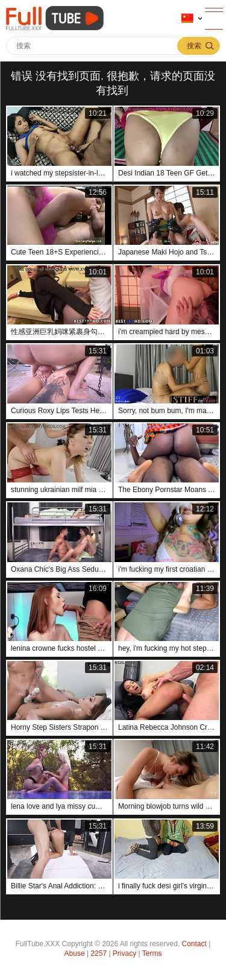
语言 (187, 18)
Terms (152, 953)
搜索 (194, 46)
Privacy (124, 953)
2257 (99, 953)
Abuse (75, 953)
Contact (194, 944)
